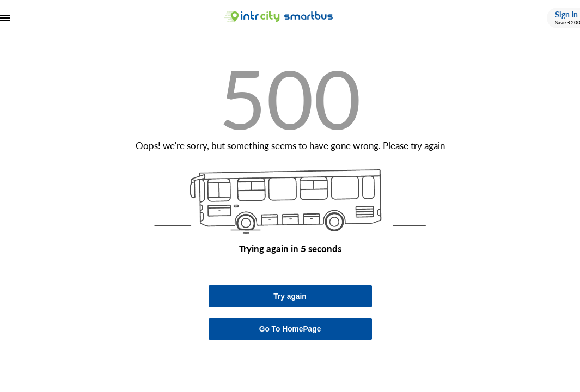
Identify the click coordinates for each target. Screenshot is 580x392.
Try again (290, 296)
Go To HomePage (290, 329)
